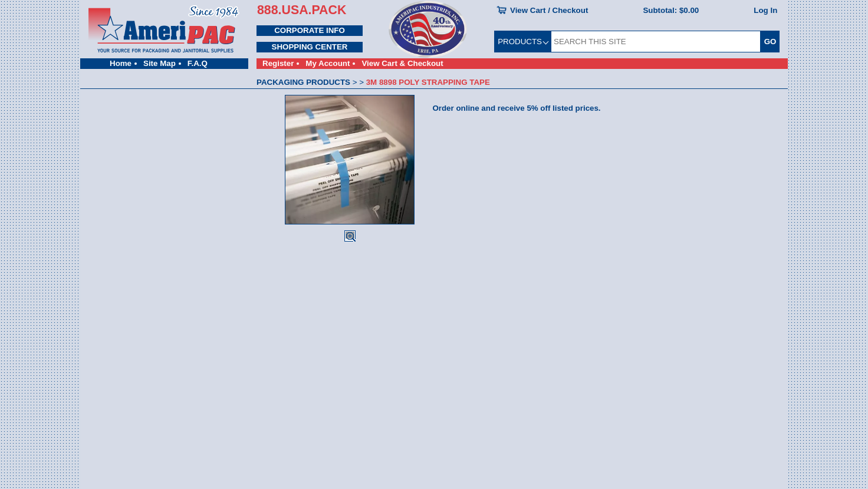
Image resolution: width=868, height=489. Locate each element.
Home (121, 63)
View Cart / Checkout (549, 10)
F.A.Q (198, 63)
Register (278, 63)
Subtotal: (671, 10)
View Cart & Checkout (402, 63)
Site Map (160, 63)
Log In (765, 10)
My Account (328, 63)
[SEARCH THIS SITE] (656, 42)
